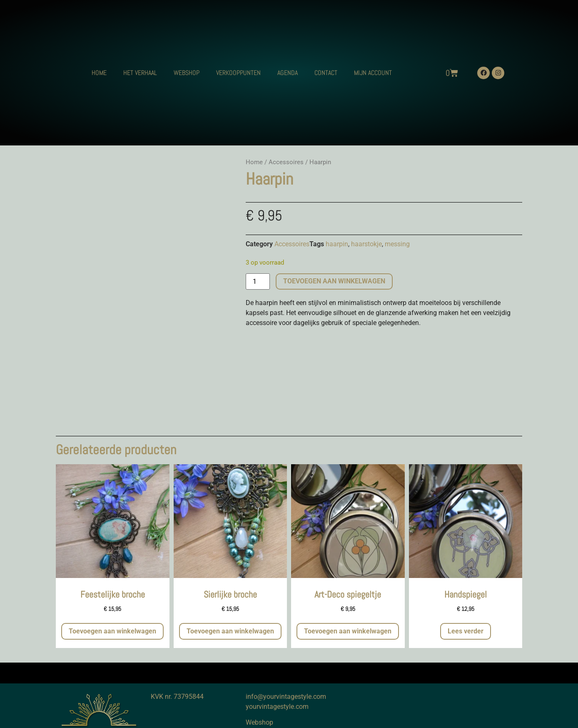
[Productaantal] (258, 282)
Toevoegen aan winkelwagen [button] (112, 631)
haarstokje (366, 244)
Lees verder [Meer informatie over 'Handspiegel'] (466, 631)
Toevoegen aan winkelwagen (334, 281)
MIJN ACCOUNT (373, 73)
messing (397, 244)
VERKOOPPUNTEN (238, 73)
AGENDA (288, 73)
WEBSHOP (187, 73)
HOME (99, 73)
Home (254, 162)
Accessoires (286, 162)
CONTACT (326, 73)
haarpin (337, 244)
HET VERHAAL (140, 73)
